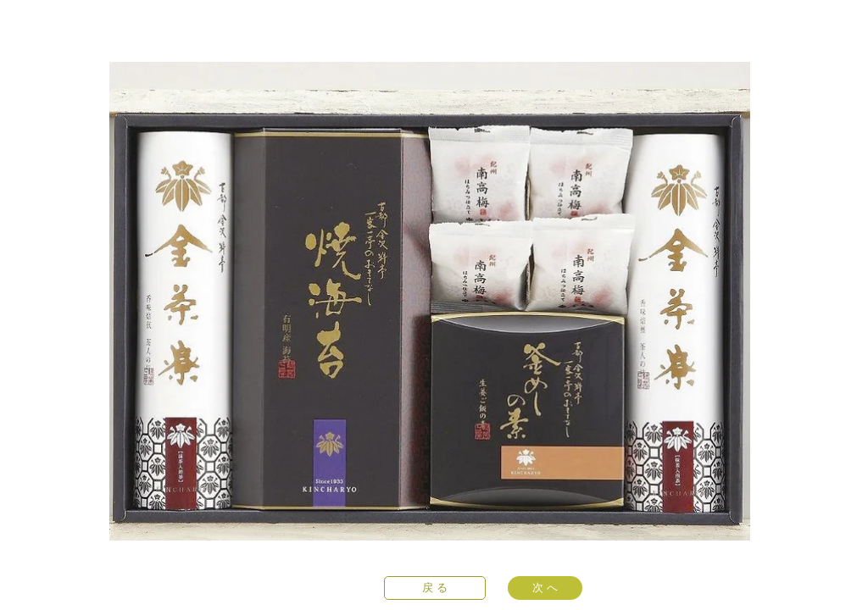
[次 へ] (545, 588)
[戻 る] (435, 588)
